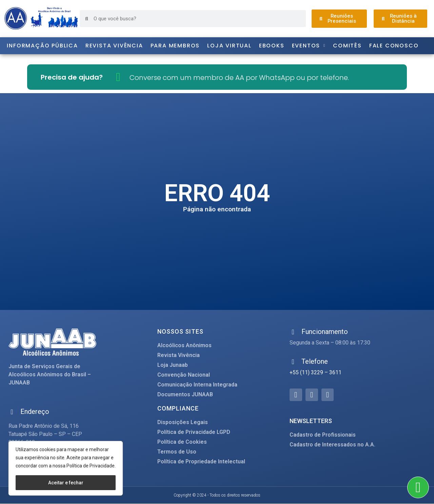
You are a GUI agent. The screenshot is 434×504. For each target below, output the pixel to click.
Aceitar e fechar (66, 483)
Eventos (309, 46)
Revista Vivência (114, 46)
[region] (66, 468)
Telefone (315, 361)
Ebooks (272, 46)
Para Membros (175, 46)
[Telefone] (293, 362)
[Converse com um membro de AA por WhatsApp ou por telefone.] (118, 77)
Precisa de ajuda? (72, 77)
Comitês (347, 46)
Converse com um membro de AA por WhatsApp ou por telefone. (239, 78)
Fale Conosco (394, 46)
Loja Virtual (229, 46)
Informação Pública (42, 46)
